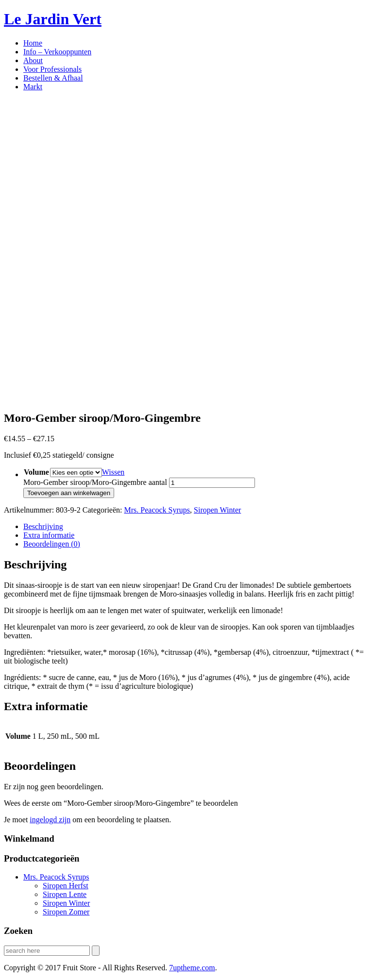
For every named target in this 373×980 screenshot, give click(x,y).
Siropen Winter (217, 510)
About (33, 60)
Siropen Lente (65, 894)
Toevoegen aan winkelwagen (69, 493)
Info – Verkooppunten (57, 52)
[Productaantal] (212, 483)
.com (192, 968)
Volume (36, 472)
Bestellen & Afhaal (53, 78)
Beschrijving (43, 526)
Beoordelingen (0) (52, 544)
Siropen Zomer (66, 912)
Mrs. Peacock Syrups (157, 510)
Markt (33, 87)
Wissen (113, 472)
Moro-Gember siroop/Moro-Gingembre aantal (95, 482)
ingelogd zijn (50, 820)
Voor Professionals (52, 69)
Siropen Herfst (66, 886)
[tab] (196, 527)
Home (33, 43)
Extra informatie (49, 535)
